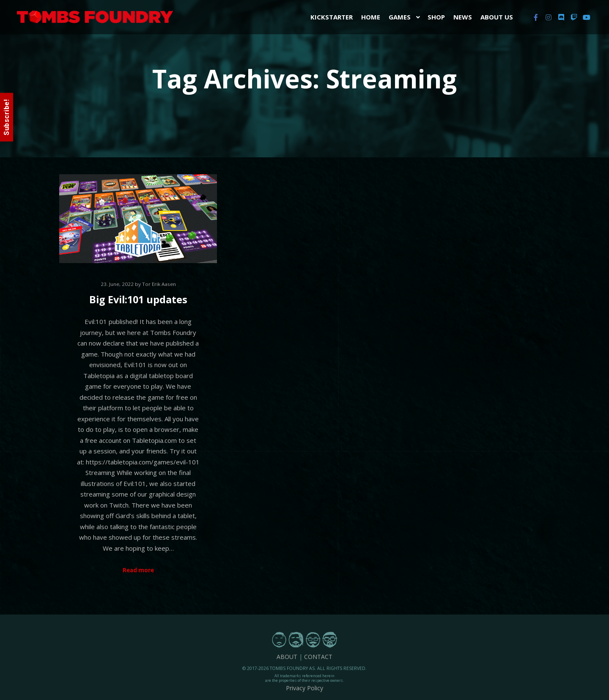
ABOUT (287, 657)
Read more (138, 570)
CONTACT (318, 657)
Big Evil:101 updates (138, 299)
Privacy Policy (304, 688)
